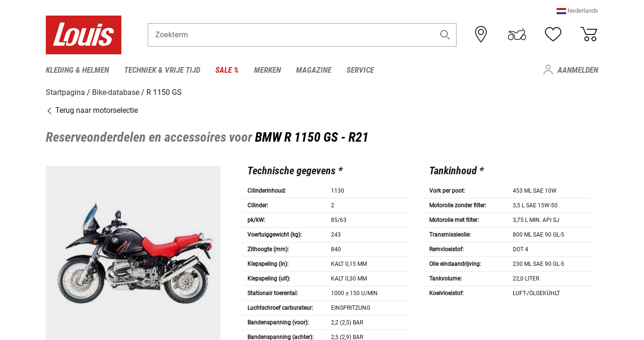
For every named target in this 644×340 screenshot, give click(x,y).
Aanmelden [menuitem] (578, 70)
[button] (577, 12)
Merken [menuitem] (267, 70)
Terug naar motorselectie (92, 110)
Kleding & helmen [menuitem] (77, 70)
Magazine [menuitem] (314, 70)
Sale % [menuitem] (227, 70)
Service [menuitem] (360, 70)
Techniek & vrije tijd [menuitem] (162, 70)
